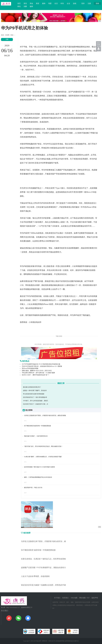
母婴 (50, 3)
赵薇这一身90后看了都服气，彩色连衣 (35, 391)
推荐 (25, 472)
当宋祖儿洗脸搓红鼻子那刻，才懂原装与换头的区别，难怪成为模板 (45, 415)
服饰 (44, 3)
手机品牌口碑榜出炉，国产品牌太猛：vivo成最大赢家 (38, 373)
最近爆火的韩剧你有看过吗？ (32, 387)
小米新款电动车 (35, 322)
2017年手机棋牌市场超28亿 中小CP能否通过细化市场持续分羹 (41, 364)
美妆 (31, 3)
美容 (38, 3)
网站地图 (82, 598)
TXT (88, 598)
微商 (31, 6)
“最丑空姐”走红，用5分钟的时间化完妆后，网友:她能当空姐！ (43, 446)
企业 (68, 3)
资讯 (25, 3)
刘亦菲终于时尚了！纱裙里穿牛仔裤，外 (36, 404)
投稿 (97, 3)
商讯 (19, 6)
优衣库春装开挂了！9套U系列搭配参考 (35, 397)
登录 (83, 3)
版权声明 (95, 598)
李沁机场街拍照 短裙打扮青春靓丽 (34, 394)
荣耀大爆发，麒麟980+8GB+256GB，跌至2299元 (37, 371)
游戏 (75, 3)
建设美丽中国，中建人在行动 (33, 488)
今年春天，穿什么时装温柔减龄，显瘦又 (36, 401)
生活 (56, 3)
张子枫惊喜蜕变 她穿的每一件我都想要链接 (38, 426)
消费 (25, 6)
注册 (89, 3)
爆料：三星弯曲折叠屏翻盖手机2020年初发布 (38, 477)
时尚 (62, 3)
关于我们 (57, 598)
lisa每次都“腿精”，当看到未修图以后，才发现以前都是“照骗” (43, 457)
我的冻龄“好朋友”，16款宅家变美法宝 (36, 436)
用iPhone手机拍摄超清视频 (30, 368)
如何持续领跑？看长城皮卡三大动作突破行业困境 (39, 467)
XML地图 (74, 598)
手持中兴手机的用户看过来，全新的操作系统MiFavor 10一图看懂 (42, 366)
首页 (19, 3)
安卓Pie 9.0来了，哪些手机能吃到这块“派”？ (36, 375)
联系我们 (66, 598)
